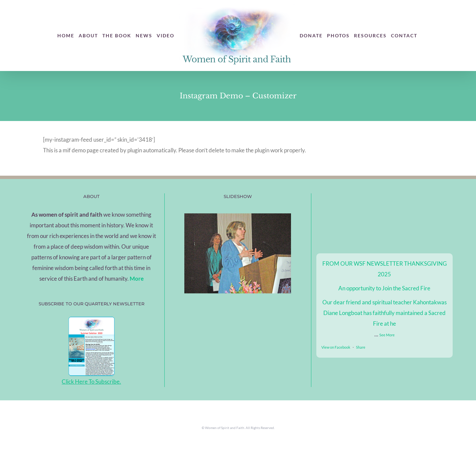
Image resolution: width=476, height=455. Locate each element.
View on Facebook (336, 347)
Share (361, 347)
